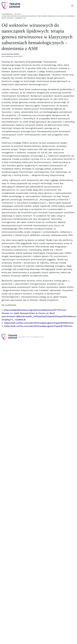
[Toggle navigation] (72, 6)
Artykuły (18, 14)
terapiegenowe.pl (7, 14)
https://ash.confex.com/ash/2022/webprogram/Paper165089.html (39, 323)
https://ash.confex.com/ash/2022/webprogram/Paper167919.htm (38, 326)
